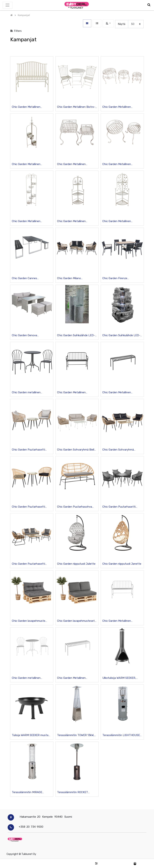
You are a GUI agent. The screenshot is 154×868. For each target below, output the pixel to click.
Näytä (122, 24)
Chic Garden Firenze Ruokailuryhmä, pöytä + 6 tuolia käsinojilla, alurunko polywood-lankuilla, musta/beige (122, 279)
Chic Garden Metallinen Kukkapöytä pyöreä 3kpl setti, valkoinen (121, 107)
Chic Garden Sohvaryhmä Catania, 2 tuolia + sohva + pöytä (119, 450)
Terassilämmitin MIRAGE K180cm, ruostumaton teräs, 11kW (30, 792)
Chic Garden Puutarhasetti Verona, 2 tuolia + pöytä (28, 507)
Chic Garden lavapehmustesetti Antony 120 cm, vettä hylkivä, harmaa (77, 621)
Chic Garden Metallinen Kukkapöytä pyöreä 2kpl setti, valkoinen (121, 164)
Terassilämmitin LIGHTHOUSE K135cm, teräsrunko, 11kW (121, 735)
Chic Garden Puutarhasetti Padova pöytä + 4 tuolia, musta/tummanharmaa (119, 507)
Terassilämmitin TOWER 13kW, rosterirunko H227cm (76, 735)
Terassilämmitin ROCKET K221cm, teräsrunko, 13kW (73, 792)
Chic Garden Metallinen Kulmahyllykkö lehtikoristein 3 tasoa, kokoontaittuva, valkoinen (121, 221)
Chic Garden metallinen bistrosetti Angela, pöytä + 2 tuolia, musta (30, 393)
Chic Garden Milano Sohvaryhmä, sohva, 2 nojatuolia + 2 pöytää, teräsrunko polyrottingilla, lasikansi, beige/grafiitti (73, 279)
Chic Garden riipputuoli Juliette (76, 564)
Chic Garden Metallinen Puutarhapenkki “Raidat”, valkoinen (27, 107)
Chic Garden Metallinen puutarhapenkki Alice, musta (75, 393)
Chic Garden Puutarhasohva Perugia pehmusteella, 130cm (75, 507)
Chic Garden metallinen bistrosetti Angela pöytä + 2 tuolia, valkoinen (30, 678)
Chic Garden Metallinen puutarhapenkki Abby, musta (120, 393)
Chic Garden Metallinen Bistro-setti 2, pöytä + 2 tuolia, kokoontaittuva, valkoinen (76, 107)
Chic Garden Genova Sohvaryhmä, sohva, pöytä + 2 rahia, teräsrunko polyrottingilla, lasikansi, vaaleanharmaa (32, 336)
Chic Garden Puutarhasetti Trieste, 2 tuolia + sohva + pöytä (28, 564)
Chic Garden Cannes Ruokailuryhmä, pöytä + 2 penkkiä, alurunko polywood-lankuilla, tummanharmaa (30, 279)
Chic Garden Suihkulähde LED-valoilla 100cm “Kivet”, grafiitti (121, 336)
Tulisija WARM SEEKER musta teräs (30, 735)
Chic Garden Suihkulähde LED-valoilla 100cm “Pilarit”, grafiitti (76, 336)
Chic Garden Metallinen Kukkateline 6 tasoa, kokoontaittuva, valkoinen (28, 221)
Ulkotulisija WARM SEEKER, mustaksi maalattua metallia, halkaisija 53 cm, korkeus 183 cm (120, 678)
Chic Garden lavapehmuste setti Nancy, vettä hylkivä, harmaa (29, 621)
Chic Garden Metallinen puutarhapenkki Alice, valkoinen (122, 621)
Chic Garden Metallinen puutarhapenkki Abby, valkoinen (77, 678)
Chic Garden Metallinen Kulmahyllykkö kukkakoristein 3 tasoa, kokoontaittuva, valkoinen (76, 221)
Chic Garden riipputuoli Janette (122, 564)
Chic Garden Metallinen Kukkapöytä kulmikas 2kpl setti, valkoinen (77, 164)
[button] (108, 23)
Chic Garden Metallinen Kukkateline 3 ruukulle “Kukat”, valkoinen (30, 164)
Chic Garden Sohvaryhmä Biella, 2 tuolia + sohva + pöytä (77, 450)
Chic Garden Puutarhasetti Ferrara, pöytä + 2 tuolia (28, 450)
